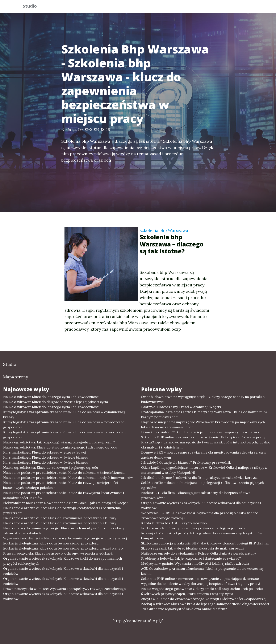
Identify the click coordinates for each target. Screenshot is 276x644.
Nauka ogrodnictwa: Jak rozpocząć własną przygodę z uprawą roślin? (59, 442)
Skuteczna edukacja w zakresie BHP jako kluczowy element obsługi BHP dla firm (205, 543)
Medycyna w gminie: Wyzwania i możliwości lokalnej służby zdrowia (195, 563)
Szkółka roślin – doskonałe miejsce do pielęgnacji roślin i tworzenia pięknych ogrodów (202, 485)
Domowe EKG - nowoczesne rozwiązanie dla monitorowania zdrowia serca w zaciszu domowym (204, 455)
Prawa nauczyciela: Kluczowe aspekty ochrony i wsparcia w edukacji (58, 553)
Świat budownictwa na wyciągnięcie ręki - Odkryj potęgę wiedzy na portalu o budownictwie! (203, 399)
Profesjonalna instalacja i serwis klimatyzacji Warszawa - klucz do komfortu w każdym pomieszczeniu (204, 414)
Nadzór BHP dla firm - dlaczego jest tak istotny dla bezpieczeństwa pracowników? (196, 495)
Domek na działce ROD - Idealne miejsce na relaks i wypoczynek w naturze (201, 432)
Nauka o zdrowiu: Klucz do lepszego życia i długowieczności (51, 397)
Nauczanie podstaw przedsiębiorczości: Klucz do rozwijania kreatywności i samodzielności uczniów (64, 495)
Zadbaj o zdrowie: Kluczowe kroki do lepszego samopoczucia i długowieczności (205, 604)
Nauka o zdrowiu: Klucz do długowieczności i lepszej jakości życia (56, 402)
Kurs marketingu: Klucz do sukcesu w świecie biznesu (46, 457)
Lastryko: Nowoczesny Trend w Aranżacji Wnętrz (181, 407)
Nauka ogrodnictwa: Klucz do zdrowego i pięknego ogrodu (51, 467)
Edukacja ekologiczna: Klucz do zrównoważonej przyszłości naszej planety (63, 548)
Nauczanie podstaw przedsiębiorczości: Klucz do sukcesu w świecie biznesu (64, 472)
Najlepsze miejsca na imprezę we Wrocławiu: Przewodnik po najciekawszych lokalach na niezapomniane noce (203, 424)
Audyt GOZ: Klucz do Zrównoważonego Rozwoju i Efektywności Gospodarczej (204, 599)
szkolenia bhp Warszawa (164, 230)
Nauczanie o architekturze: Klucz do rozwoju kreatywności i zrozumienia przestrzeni (62, 510)
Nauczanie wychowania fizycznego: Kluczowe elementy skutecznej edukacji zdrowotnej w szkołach (64, 531)
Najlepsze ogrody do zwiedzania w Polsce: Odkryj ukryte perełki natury (198, 553)
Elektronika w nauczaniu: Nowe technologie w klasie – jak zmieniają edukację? (65, 503)
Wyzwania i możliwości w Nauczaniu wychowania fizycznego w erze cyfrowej (65, 538)
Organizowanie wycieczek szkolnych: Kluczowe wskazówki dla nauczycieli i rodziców (63, 571)
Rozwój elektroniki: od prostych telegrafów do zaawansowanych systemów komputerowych (202, 536)
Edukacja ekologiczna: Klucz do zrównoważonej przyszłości (51, 543)
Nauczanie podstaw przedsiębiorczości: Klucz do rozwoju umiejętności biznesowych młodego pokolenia (60, 485)
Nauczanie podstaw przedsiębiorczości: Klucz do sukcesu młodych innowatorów (68, 478)
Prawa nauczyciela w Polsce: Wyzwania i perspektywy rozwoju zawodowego (64, 589)
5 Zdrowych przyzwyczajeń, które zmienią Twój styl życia (187, 594)
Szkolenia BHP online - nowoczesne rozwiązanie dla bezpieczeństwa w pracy (203, 437)
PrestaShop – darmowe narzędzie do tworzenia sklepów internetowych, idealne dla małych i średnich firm (206, 445)
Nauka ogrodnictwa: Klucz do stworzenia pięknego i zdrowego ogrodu (60, 447)
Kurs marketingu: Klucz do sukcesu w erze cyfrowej (45, 452)
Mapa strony (16, 377)
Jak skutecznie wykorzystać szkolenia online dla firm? (184, 609)
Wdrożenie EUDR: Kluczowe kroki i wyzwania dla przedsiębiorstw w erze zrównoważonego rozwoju (200, 515)
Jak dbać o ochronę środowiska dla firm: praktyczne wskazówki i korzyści (200, 478)
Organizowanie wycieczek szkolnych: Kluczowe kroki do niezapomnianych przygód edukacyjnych (63, 561)
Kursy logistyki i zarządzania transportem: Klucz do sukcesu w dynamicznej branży (64, 414)
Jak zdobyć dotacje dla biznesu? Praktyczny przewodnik (186, 462)
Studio (33, 7)
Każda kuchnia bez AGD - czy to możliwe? (174, 523)
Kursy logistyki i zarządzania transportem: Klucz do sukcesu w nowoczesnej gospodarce (64, 424)
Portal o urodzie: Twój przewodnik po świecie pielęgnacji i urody (193, 528)
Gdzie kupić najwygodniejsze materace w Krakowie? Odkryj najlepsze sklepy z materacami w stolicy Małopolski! (204, 470)
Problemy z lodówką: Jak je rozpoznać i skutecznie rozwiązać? (191, 558)
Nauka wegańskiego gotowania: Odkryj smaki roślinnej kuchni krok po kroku (202, 589)
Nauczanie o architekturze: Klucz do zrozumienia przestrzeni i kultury (60, 518)
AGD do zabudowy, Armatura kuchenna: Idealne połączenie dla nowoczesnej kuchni (202, 571)
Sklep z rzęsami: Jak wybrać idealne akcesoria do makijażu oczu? (193, 548)
